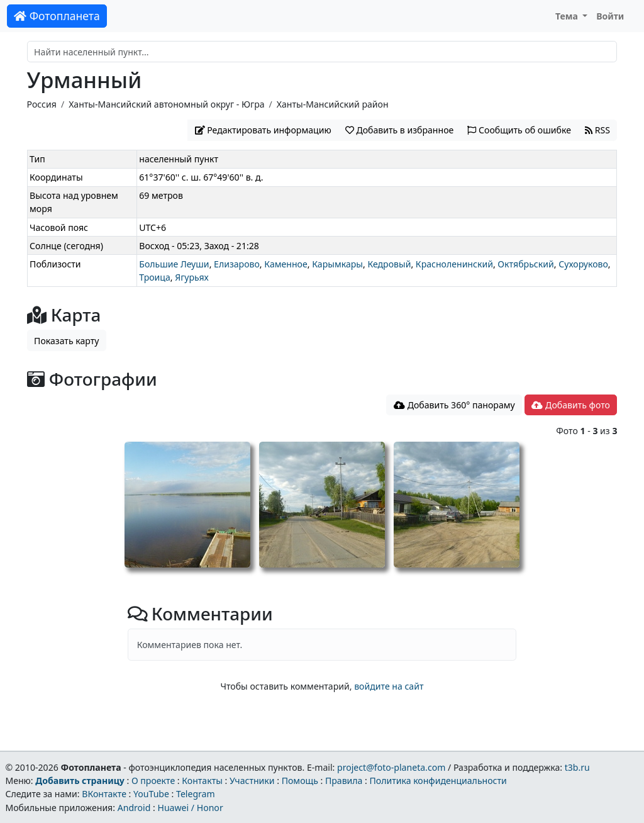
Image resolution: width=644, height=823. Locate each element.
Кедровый (389, 264)
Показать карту (66, 341)
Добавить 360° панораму (454, 405)
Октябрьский (525, 264)
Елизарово (237, 264)
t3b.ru (577, 767)
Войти (610, 16)
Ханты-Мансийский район (333, 104)
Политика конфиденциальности (438, 781)
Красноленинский (454, 264)
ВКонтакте (104, 794)
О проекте (153, 781)
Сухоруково (583, 264)
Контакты (202, 781)
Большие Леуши (174, 264)
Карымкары (337, 264)
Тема (568, 16)
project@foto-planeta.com (391, 767)
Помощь (300, 781)
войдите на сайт (389, 686)
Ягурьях (192, 277)
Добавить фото (570, 405)
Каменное (286, 264)
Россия (42, 104)
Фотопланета (57, 16)
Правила (344, 781)
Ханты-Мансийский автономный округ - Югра (166, 104)
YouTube (151, 794)
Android (134, 808)
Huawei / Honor (190, 808)
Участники (252, 781)
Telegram (196, 794)
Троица (155, 277)
